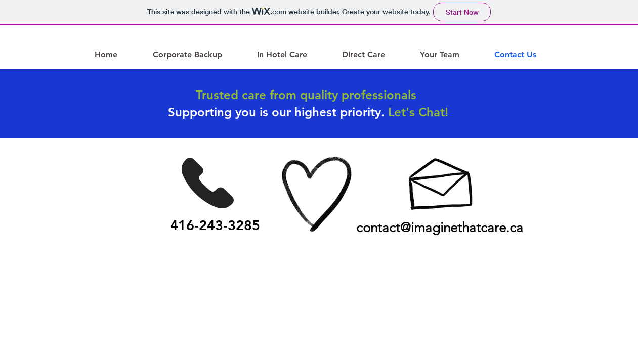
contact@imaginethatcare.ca (440, 228)
